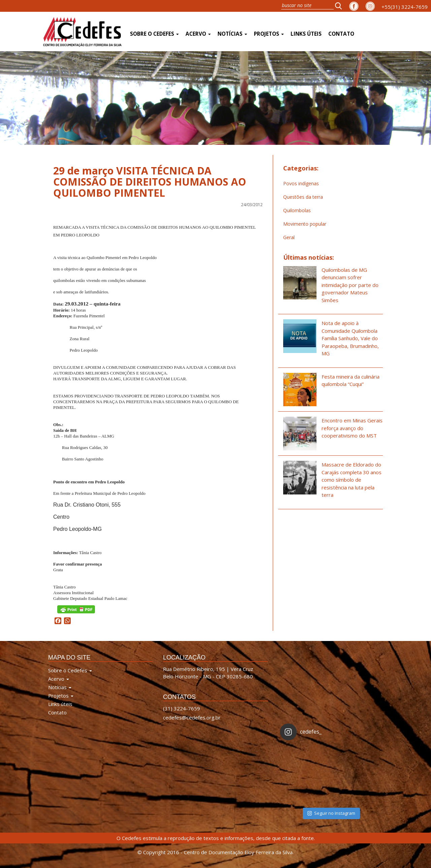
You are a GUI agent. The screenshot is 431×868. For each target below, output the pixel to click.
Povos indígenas (301, 183)
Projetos (269, 34)
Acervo (198, 34)
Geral (289, 237)
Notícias (232, 34)
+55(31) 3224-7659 (405, 7)
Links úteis (306, 34)
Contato (341, 34)
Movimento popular (305, 224)
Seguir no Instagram (331, 813)
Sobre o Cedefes (154, 34)
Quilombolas (297, 210)
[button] (340, 6)
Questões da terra (303, 197)
